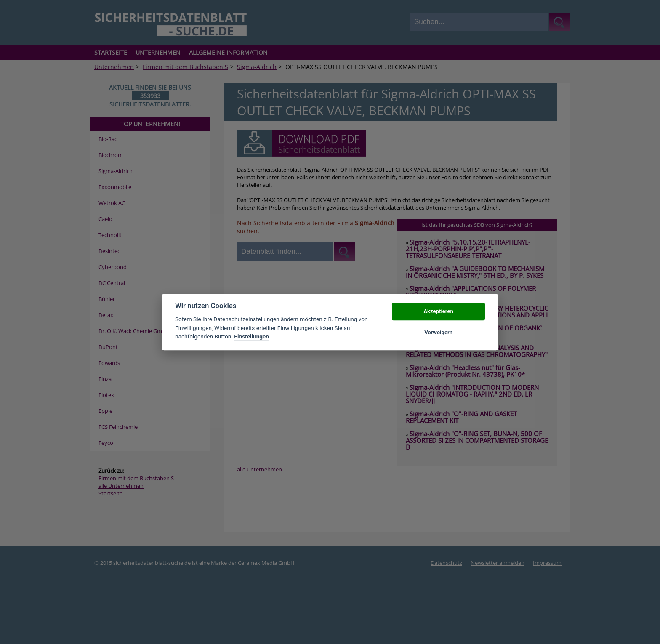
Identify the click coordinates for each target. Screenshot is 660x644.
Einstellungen (251, 336)
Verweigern (438, 332)
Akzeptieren (438, 311)
